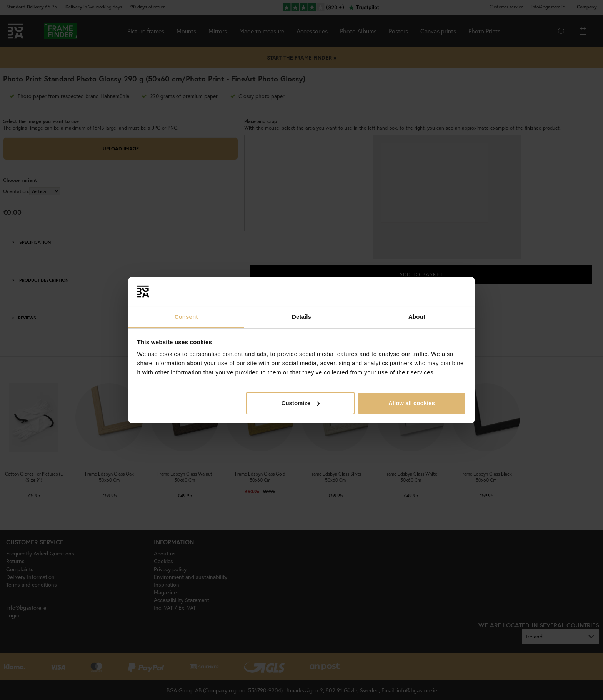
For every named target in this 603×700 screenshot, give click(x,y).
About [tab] (417, 317)
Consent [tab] (186, 317)
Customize (301, 403)
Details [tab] (301, 317)
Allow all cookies (412, 403)
